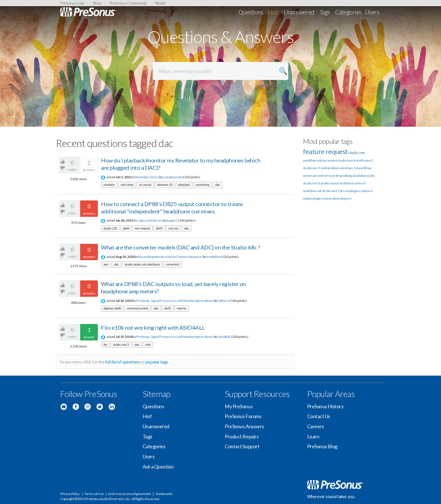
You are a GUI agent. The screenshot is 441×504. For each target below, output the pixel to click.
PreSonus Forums (243, 416)
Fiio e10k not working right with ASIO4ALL (153, 327)
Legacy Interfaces (149, 220)
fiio (105, 345)
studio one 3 (121, 345)
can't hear (127, 185)
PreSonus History (325, 406)
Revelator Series (147, 177)
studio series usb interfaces (142, 264)
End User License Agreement (129, 494)
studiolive (359, 176)
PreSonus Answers (244, 426)
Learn (313, 436)
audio (371, 176)
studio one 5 (312, 168)
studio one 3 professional (321, 183)
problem (334, 168)
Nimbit (160, 3)
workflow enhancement (320, 160)
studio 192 (110, 228)
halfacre (224, 301)
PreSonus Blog (322, 446)
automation (331, 198)
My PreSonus (239, 406)
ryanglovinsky (173, 177)
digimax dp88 (112, 308)
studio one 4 (346, 160)
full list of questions (122, 362)
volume (181, 308)
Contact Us (319, 416)
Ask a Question (158, 467)
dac (218, 185)
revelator (109, 185)
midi (148, 345)
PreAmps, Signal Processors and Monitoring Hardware (175, 301)
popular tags (157, 362)
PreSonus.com (72, 3)
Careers (316, 426)
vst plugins (353, 191)
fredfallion (214, 257)
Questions (251, 12)
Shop (97, 3)
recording (334, 176)
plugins (318, 198)
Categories (348, 12)
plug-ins (346, 198)
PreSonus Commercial (128, 3)
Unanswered (299, 12)
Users (372, 12)
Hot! (274, 12)
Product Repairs (242, 436)
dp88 (126, 228)
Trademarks (164, 494)
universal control (137, 308)
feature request (325, 151)
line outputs (143, 228)
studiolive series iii (352, 183)
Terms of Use (94, 494)
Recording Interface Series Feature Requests (170, 257)
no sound (145, 185)
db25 (159, 228)
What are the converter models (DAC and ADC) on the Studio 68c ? (181, 247)
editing (347, 176)
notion (308, 198)
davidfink (224, 337)
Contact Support (242, 446)
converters (173, 264)
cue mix (173, 228)
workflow (364, 168)
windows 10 (165, 185)
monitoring (203, 185)
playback (184, 185)
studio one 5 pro (333, 191)
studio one (356, 153)
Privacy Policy (70, 494)
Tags (325, 12)
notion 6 (366, 191)
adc (106, 264)
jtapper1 (172, 220)
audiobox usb (312, 191)
